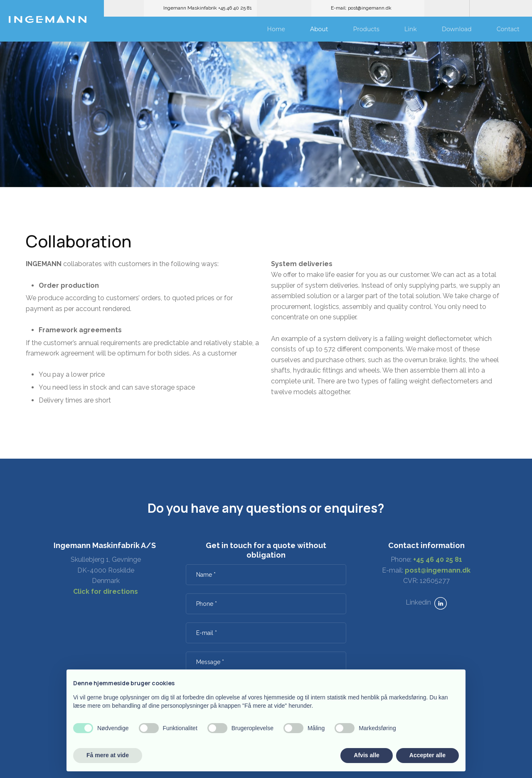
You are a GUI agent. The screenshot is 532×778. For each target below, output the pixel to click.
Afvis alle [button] (366, 755)
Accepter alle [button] (427, 755)
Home (276, 29)
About (319, 29)
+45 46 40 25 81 (438, 559)
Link (411, 29)
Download (457, 29)
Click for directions (106, 592)
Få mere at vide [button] (108, 755)
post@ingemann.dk (438, 570)
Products (366, 29)
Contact (508, 29)
